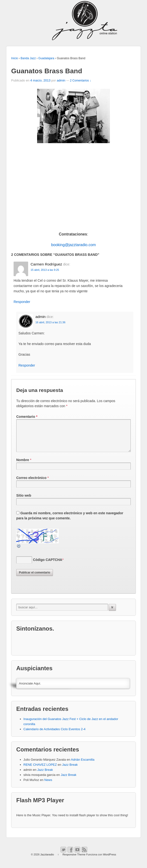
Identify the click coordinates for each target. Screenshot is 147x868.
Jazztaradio (47, 860)
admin (61, 80)
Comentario (27, 417)
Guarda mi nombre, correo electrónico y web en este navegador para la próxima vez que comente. (70, 521)
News (48, 786)
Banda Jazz (28, 58)
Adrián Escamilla (83, 765)
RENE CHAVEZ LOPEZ (40, 770)
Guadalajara (46, 58)
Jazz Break (70, 770)
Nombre (23, 466)
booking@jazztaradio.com (73, 245)
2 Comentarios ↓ (80, 81)
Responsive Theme (74, 860)
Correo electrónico (31, 484)
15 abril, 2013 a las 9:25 (45, 270)
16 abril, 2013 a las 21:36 (50, 322)
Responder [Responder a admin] (27, 365)
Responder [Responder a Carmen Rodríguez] (22, 302)
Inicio (15, 58)
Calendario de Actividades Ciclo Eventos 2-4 (55, 735)
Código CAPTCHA (48, 566)
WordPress (109, 860)
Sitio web (24, 501)
